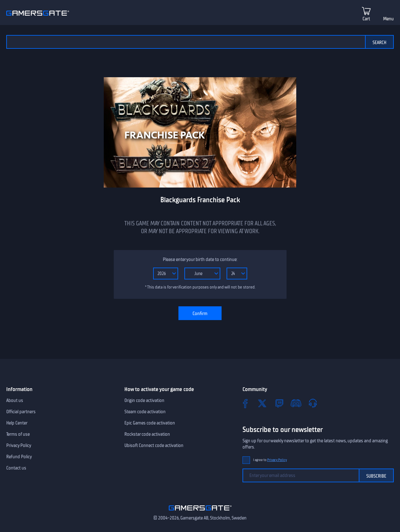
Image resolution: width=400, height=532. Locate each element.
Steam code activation (145, 412)
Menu (388, 19)
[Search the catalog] (186, 42)
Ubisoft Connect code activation (154, 445)
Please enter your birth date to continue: (200, 259)
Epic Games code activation (150, 423)
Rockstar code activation (147, 434)
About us (15, 400)
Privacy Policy (19, 445)
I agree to (270, 460)
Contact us (16, 468)
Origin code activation (144, 400)
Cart (366, 19)
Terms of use (18, 434)
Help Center (17, 423)
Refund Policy (19, 457)
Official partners (21, 412)
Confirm (200, 314)
